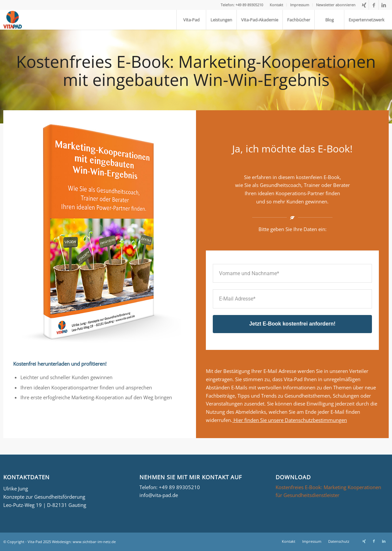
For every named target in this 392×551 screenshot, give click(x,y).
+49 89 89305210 (179, 487)
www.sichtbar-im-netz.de (94, 542)
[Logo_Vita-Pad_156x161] (13, 20)
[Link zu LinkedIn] (384, 5)
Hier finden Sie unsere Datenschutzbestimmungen (290, 420)
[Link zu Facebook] (374, 5)
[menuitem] (277, 5)
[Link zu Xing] (364, 5)
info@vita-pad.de (159, 495)
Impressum (300, 5)
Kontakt (276, 5)
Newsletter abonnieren (336, 5)
